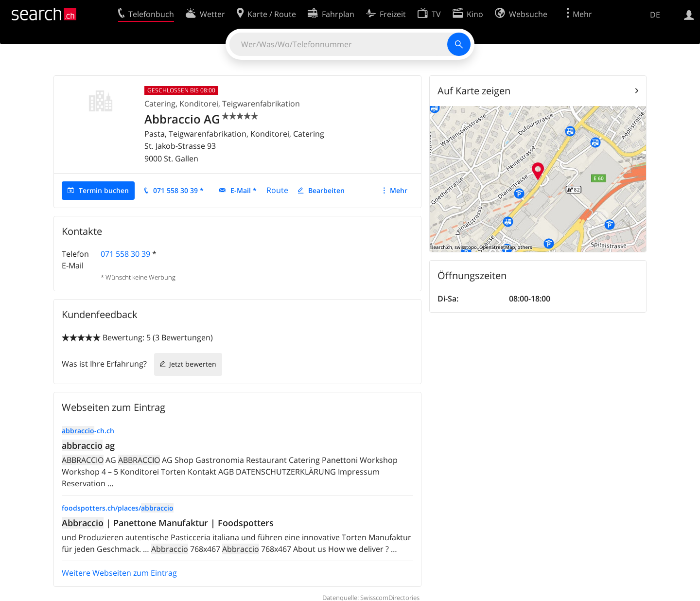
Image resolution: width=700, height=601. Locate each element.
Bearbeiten (326, 190)
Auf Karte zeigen (474, 91)
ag (88, 445)
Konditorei (199, 104)
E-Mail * (244, 190)
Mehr (399, 190)
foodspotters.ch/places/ (118, 508)
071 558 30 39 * (178, 190)
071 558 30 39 (125, 254)
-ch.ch (88, 431)
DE (655, 15)
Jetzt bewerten (193, 364)
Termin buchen (104, 190)
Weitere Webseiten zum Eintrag (119, 573)
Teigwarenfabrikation (261, 104)
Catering (160, 104)
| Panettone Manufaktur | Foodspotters (168, 523)
